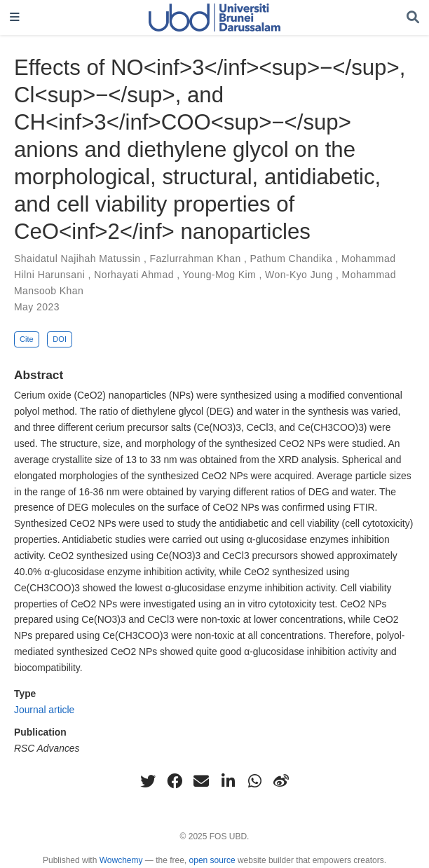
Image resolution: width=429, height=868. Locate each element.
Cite (27, 339)
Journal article (44, 710)
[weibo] (281, 781)
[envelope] (201, 781)
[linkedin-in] (228, 781)
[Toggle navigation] (15, 18)
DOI (60, 339)
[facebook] (175, 781)
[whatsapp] (254, 781)
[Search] (413, 18)
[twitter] (148, 781)
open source (212, 860)
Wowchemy (121, 860)
